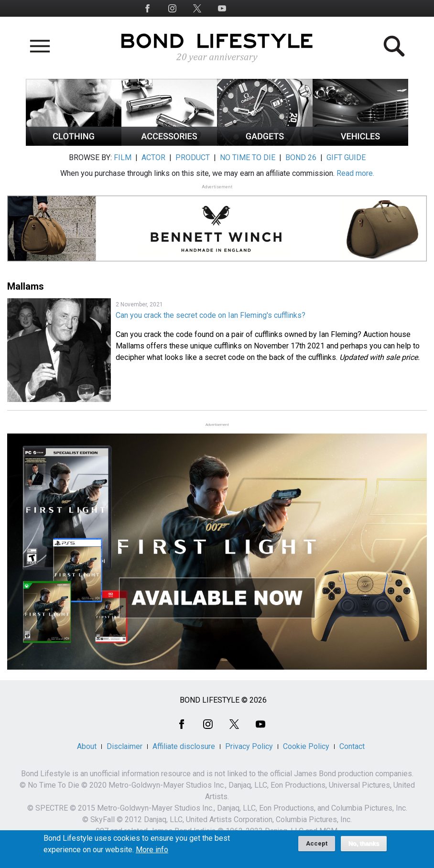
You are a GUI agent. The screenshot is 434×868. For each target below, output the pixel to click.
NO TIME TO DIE (248, 157)
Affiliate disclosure (184, 746)
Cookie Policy (306, 746)
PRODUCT (193, 157)
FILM (123, 157)
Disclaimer (125, 746)
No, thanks (364, 847)
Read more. (355, 173)
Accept (317, 847)
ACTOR (153, 157)
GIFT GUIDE (346, 157)
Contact (352, 746)
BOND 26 (301, 157)
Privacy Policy (249, 746)
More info (152, 853)
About (87, 746)
